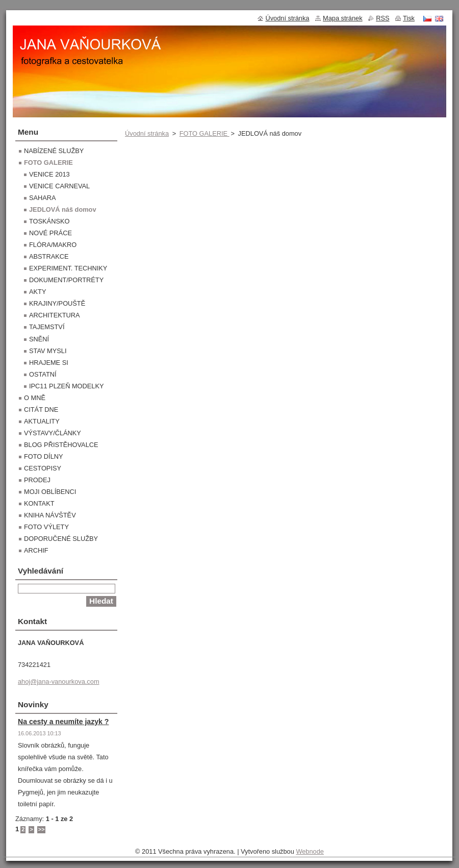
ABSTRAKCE (49, 256)
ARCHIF (36, 550)
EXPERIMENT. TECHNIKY (68, 268)
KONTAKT (39, 503)
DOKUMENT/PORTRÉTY (66, 280)
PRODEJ (37, 480)
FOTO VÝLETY (46, 527)
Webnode (310, 851)
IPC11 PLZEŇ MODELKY (67, 386)
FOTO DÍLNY (44, 456)
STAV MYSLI (48, 351)
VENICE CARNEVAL (59, 186)
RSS (382, 18)
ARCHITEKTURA (55, 315)
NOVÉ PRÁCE (50, 233)
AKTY (37, 292)
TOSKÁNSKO (49, 221)
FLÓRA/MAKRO (53, 245)
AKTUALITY (42, 421)
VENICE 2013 (49, 174)
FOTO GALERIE (205, 133)
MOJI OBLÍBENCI (50, 492)
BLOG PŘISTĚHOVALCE (61, 445)
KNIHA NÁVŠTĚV (50, 515)
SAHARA (43, 198)
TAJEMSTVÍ (47, 327)
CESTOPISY (43, 468)
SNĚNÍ (39, 339)
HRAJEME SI (49, 363)
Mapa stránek (343, 18)
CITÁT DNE (41, 410)
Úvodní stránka (147, 133)
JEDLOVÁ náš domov (63, 209)
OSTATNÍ (43, 374)
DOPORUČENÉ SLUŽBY (61, 539)
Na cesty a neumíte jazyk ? (63, 722)
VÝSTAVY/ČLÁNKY (53, 433)
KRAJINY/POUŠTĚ (57, 303)
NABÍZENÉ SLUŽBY (54, 151)
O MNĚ (35, 398)
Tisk (409, 18)
